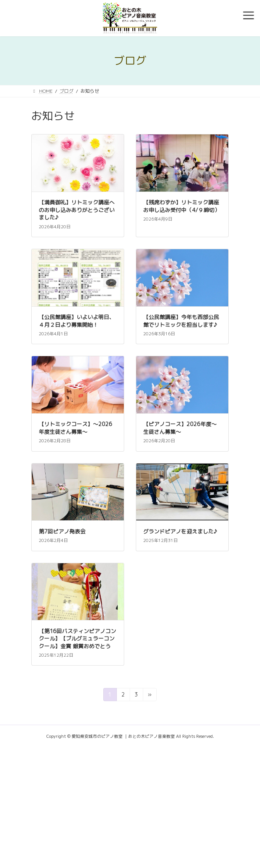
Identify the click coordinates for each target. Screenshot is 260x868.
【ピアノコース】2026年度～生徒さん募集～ (180, 428)
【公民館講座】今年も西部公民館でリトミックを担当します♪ (181, 321)
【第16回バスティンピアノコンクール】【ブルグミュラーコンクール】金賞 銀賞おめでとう (77, 639)
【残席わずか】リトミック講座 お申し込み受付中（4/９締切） (184, 206)
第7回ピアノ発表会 (62, 531)
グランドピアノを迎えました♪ (180, 531)
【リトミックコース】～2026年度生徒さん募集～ (75, 428)
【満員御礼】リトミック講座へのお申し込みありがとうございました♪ (77, 210)
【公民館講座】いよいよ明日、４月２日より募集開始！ (77, 321)
